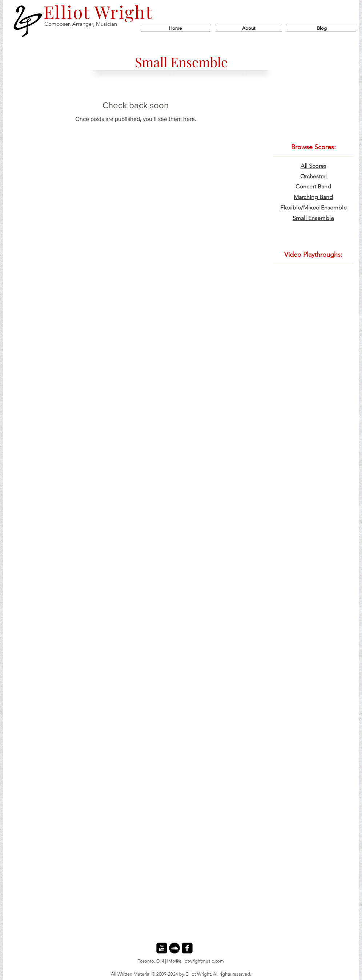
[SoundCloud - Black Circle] (174, 948)
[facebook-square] (187, 948)
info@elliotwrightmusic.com (196, 961)
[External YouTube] (313, 318)
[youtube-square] (162, 948)
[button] (320, 28)
